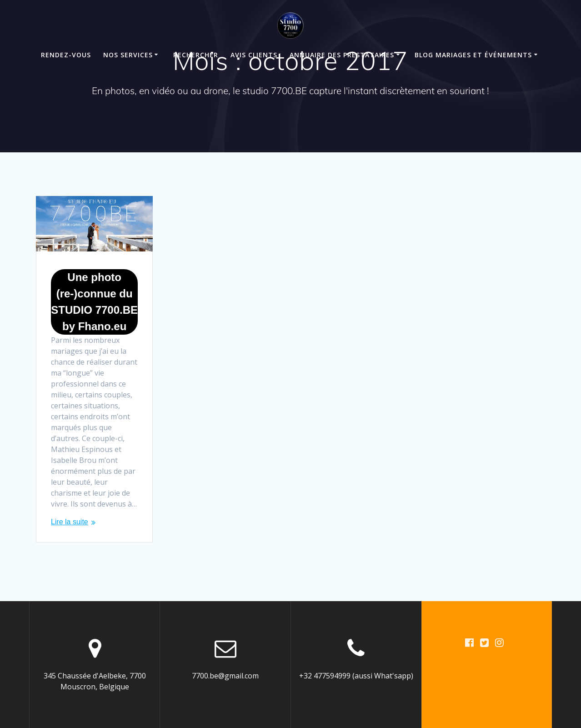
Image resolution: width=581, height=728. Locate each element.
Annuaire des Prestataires (342, 55)
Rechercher (196, 55)
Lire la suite (70, 522)
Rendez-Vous (66, 55)
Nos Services (128, 55)
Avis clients (254, 55)
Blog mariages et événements (473, 55)
